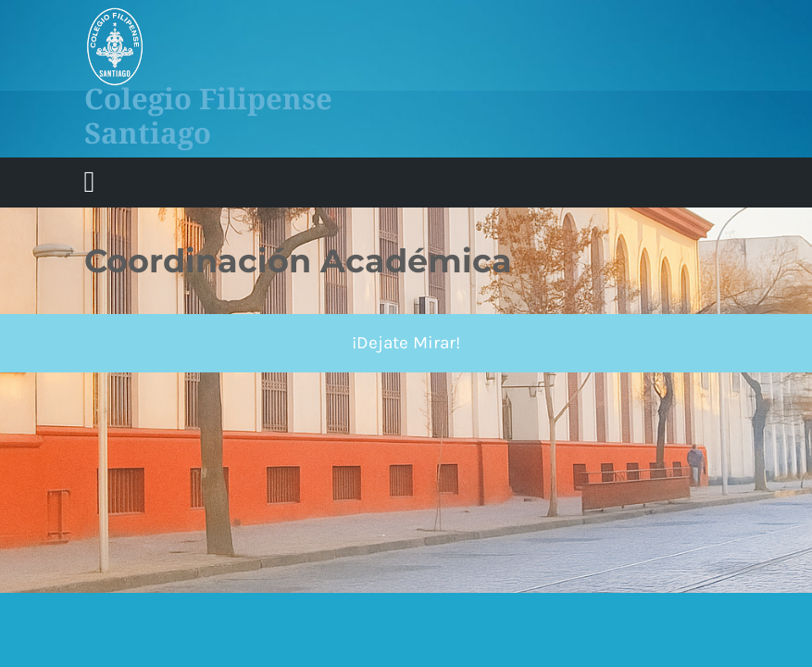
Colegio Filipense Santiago (208, 115)
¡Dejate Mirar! (406, 343)
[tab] (90, 182)
